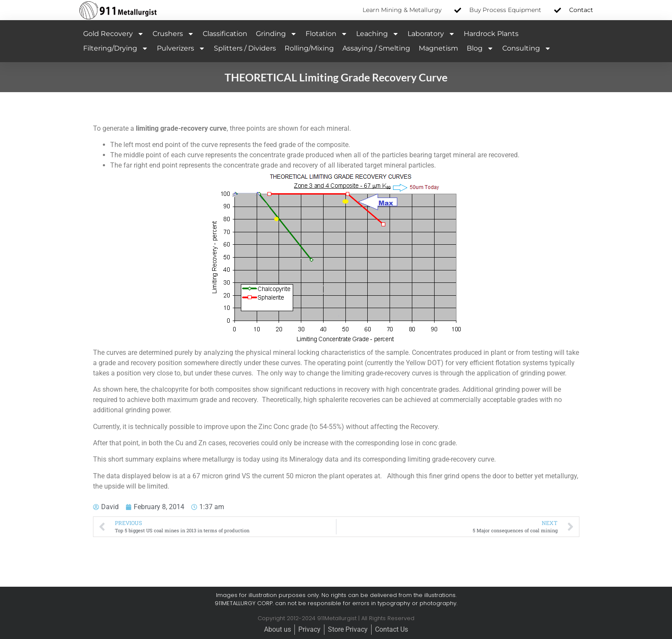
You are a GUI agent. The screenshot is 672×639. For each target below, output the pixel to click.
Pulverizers (181, 48)
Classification (225, 34)
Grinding (276, 34)
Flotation (327, 34)
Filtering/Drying (116, 48)
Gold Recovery (114, 34)
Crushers (173, 34)
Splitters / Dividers (245, 48)
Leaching (378, 34)
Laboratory (431, 34)
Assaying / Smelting (376, 48)
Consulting (527, 48)
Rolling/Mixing (309, 48)
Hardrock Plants (491, 34)
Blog (480, 48)
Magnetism (438, 48)
